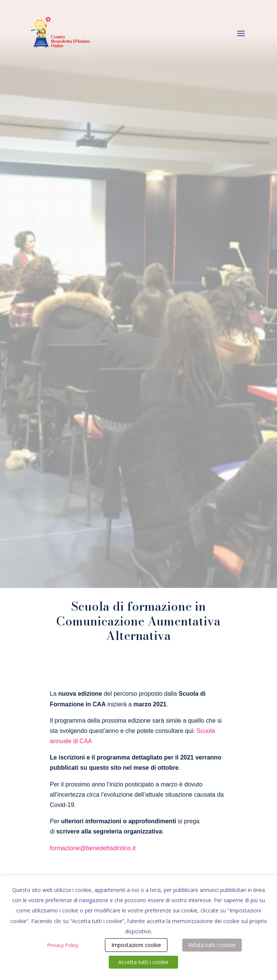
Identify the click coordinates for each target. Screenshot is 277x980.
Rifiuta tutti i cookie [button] (212, 945)
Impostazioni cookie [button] (136, 945)
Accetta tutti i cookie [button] (143, 962)
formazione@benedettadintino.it (93, 848)
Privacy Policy (63, 945)
